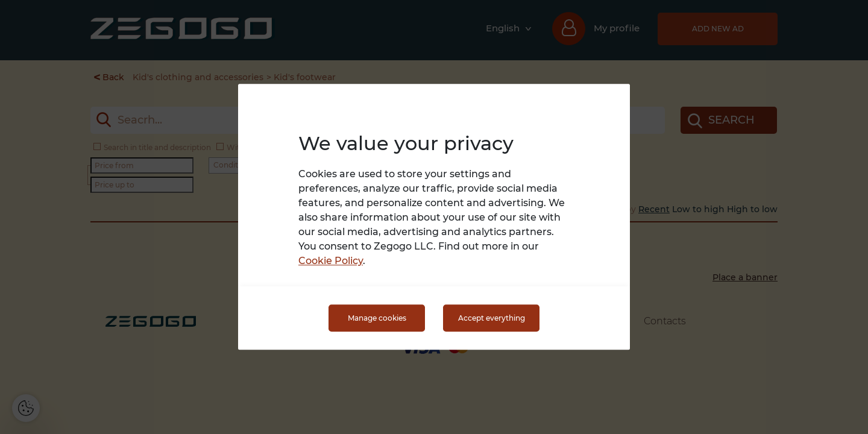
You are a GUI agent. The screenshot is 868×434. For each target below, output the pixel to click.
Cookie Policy (331, 261)
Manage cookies (377, 318)
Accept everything (492, 318)
